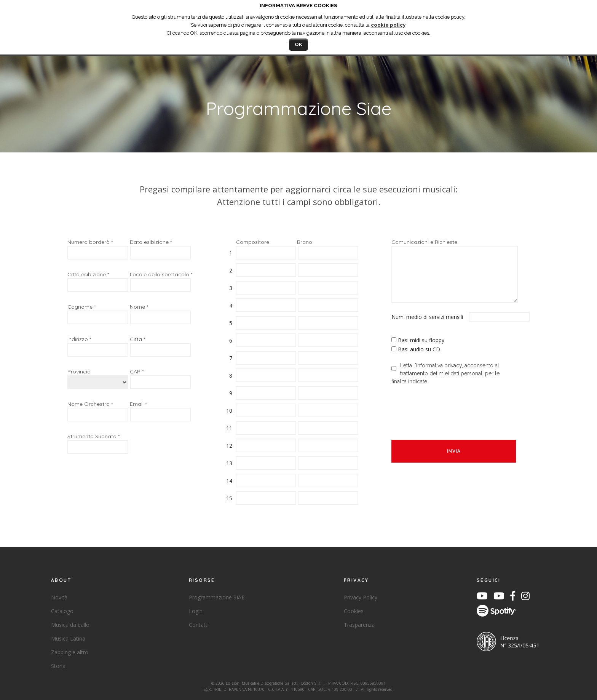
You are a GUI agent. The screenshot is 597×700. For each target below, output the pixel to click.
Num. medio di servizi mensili (429, 317)
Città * (137, 339)
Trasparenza (359, 625)
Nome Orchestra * (90, 404)
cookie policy (388, 25)
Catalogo (62, 611)
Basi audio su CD (419, 349)
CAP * (137, 372)
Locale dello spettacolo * (161, 274)
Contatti (199, 625)
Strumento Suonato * (93, 436)
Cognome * (81, 307)
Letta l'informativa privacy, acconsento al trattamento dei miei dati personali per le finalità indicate (445, 373)
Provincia (79, 372)
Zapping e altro (70, 652)
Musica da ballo (70, 625)
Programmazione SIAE (217, 597)
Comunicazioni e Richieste (424, 242)
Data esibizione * (151, 242)
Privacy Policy (361, 597)
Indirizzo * (79, 339)
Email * (138, 404)
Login (196, 611)
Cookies (354, 611)
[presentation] (449, 408)
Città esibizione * (88, 274)
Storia (58, 666)
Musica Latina (68, 638)
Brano (305, 242)
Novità (59, 597)
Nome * (139, 307)
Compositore (253, 242)
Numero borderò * (90, 242)
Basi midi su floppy (421, 340)
